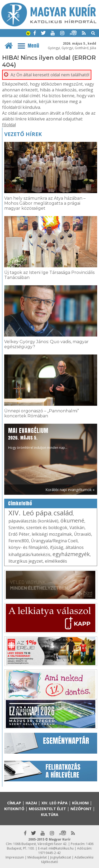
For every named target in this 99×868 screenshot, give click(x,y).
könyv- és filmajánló (28, 547)
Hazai (31, 803)
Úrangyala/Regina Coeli (54, 541)
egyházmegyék (71, 554)
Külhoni (80, 803)
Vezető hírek (23, 134)
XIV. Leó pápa (30, 513)
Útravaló (82, 534)
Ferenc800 (19, 541)
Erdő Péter (19, 534)
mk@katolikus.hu (61, 848)
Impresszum (15, 857)
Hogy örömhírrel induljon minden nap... (38, 438)
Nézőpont (81, 809)
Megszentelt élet (47, 809)
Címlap (14, 803)
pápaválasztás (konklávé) (33, 521)
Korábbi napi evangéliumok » (70, 490)
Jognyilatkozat (61, 857)
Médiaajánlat (37, 857)
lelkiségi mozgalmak (52, 534)
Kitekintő (14, 809)
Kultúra (50, 815)
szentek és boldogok (47, 528)
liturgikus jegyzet (26, 561)
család (63, 513)
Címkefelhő (20, 503)
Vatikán (77, 528)
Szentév (16, 528)
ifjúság (57, 547)
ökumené (72, 521)
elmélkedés (56, 561)
